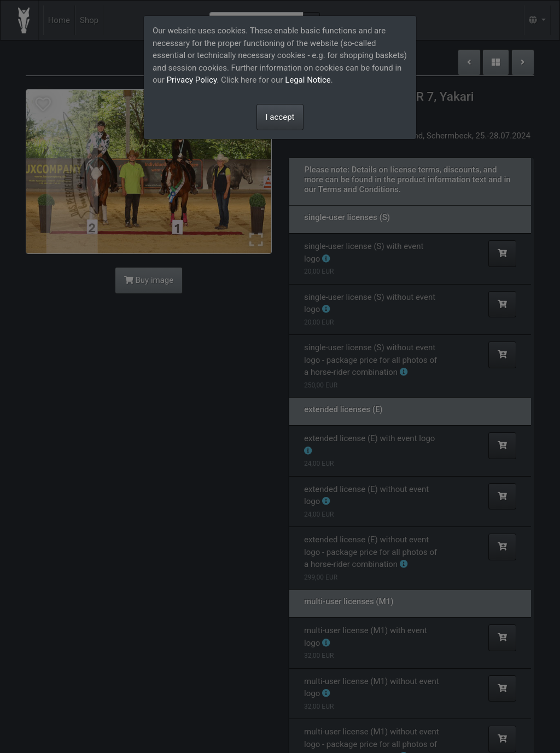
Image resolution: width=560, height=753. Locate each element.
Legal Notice (308, 80)
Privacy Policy (192, 80)
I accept (280, 117)
